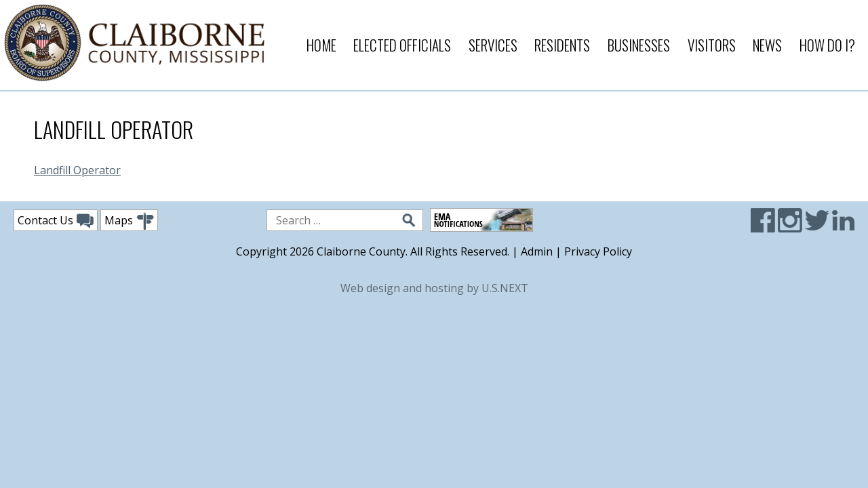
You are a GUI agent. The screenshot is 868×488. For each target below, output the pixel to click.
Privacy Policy (598, 251)
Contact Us (56, 221)
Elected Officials (402, 45)
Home (321, 45)
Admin (537, 251)
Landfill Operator (77, 170)
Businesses (639, 45)
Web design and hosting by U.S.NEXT (434, 288)
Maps (129, 221)
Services (493, 45)
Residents (562, 45)
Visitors (712, 45)
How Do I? (827, 45)
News (767, 45)
